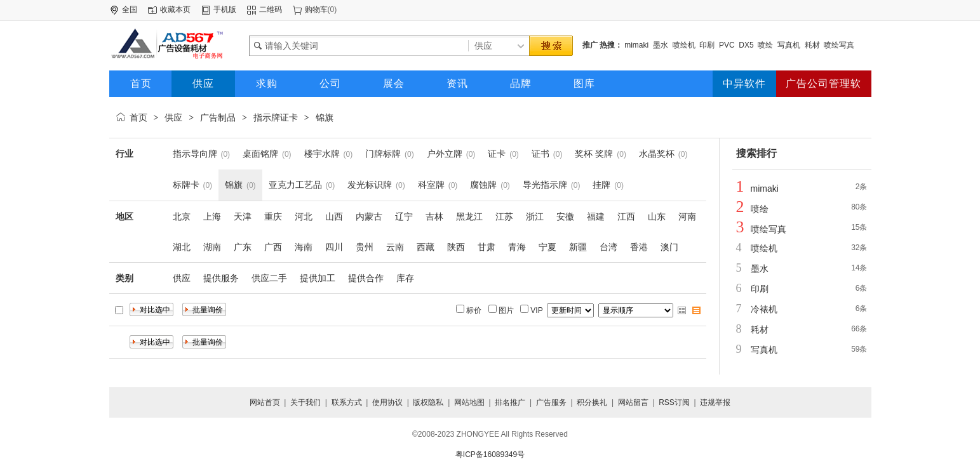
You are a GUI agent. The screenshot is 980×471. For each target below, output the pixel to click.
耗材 (812, 45)
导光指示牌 (545, 185)
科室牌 (431, 185)
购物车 (316, 10)
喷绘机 (684, 45)
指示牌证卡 (276, 117)
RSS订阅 (674, 402)
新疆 (578, 247)
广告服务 (551, 402)
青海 (517, 247)
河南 (687, 216)
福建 (596, 216)
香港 (639, 247)
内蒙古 (369, 216)
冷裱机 (764, 309)
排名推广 (510, 402)
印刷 (707, 45)
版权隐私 (428, 402)
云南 (395, 247)
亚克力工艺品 (295, 185)
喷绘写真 (839, 45)
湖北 (182, 247)
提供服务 (221, 278)
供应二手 (269, 278)
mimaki (636, 45)
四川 (334, 247)
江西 (626, 216)
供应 (173, 117)
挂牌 (601, 185)
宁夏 (547, 247)
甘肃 (487, 247)
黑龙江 (469, 216)
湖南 (212, 247)
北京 (182, 216)
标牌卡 (186, 185)
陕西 (456, 247)
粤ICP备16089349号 (490, 454)
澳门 (669, 247)
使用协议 (387, 402)
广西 (273, 247)
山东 (657, 216)
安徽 (565, 216)
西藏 (426, 247)
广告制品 (218, 117)
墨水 (661, 45)
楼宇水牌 (322, 154)
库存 (405, 278)
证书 (540, 154)
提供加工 (318, 278)
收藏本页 (175, 10)
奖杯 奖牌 (594, 154)
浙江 (535, 216)
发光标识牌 (370, 185)
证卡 (497, 154)
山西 (334, 216)
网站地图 (469, 402)
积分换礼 (592, 402)
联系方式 (347, 402)
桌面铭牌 (260, 154)
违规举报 (715, 402)
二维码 (271, 10)
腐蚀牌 (483, 185)
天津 (243, 216)
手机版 (225, 10)
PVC (727, 45)
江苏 (504, 216)
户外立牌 (445, 154)
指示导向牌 (195, 154)
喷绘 (765, 45)
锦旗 (325, 117)
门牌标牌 (383, 154)
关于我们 (305, 402)
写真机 (789, 45)
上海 (212, 216)
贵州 (365, 247)
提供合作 (366, 278)
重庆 (273, 216)
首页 (138, 117)
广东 (243, 247)
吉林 (434, 216)
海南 (304, 247)
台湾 (608, 247)
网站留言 (633, 402)
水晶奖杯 (657, 154)
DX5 (746, 45)
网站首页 (265, 402)
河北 (304, 216)
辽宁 (404, 216)
